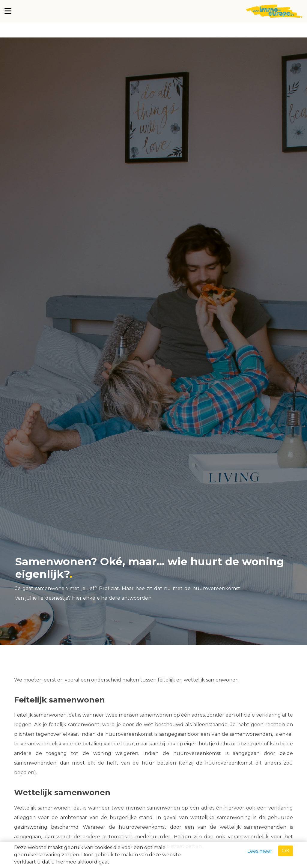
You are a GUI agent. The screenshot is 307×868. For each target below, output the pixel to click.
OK (286, 851)
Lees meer (260, 851)
